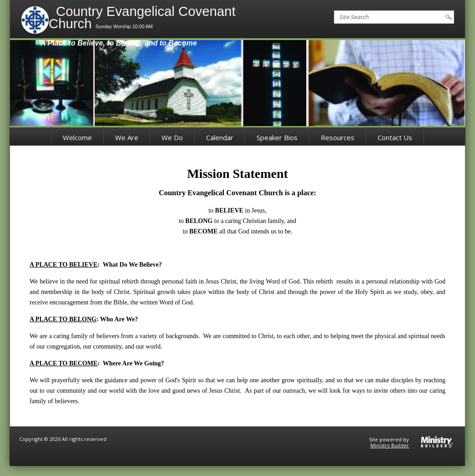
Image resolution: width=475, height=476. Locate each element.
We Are (127, 137)
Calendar (220, 137)
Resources (338, 137)
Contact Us (395, 137)
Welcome (77, 137)
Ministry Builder (390, 445)
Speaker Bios (277, 137)
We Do (172, 137)
